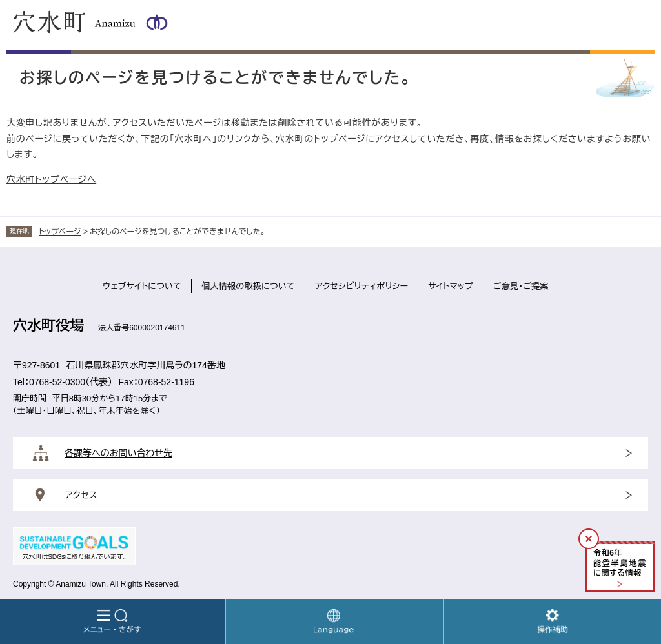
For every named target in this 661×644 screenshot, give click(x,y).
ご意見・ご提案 (521, 286)
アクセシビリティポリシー (361, 286)
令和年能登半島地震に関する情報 (620, 563)
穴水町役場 (48, 326)
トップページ (60, 232)
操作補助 (553, 621)
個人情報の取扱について (248, 286)
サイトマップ (451, 286)
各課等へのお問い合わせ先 (118, 453)
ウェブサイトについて (142, 286)
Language (334, 621)
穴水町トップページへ (51, 179)
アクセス (81, 495)
